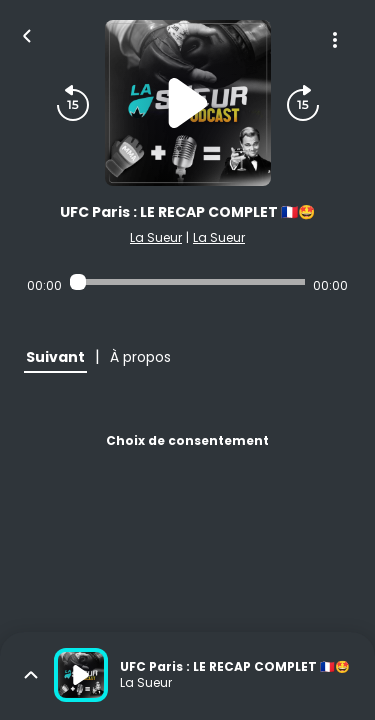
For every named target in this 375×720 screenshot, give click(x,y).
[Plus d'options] (335, 40)
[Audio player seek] (187, 282)
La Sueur (156, 237)
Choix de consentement (187, 440)
